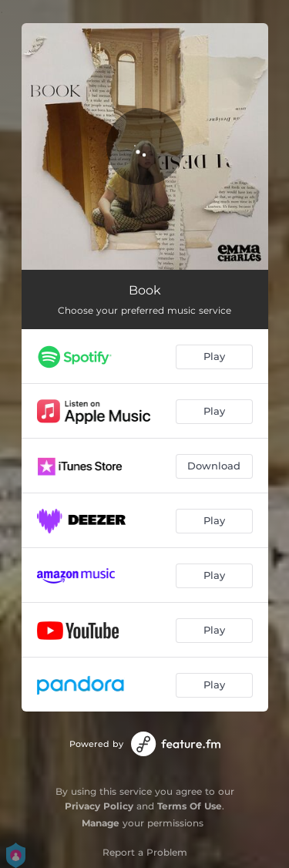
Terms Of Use (190, 806)
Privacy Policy (99, 806)
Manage (101, 823)
